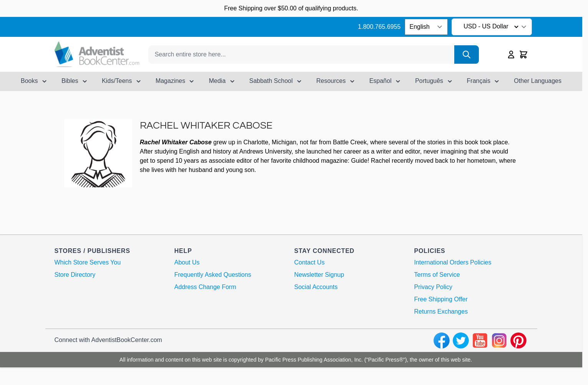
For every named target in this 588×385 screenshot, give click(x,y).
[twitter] (461, 340)
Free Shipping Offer (441, 299)
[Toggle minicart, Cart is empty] (523, 55)
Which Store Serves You (88, 262)
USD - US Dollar (492, 27)
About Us (187, 262)
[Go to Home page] (97, 54)
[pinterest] (518, 340)
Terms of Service (437, 275)
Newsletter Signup (319, 275)
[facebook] (442, 340)
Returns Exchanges (441, 311)
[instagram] (499, 340)
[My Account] (511, 55)
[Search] (467, 55)
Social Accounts (316, 287)
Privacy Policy (434, 287)
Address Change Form (205, 287)
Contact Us (310, 262)
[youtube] (480, 340)
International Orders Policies (453, 262)
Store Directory (75, 275)
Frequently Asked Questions (213, 275)
